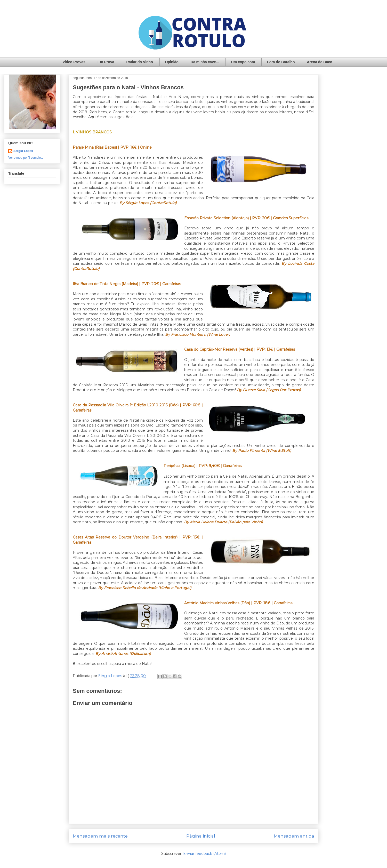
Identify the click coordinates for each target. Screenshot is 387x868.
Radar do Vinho (140, 62)
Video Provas (74, 62)
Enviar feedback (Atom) (204, 854)
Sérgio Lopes (23, 151)
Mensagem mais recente (100, 836)
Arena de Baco (319, 62)
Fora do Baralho (281, 62)
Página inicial (201, 836)
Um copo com (243, 62)
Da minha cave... (205, 62)
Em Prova (106, 62)
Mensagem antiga (294, 836)
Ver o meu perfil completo (26, 158)
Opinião (172, 62)
